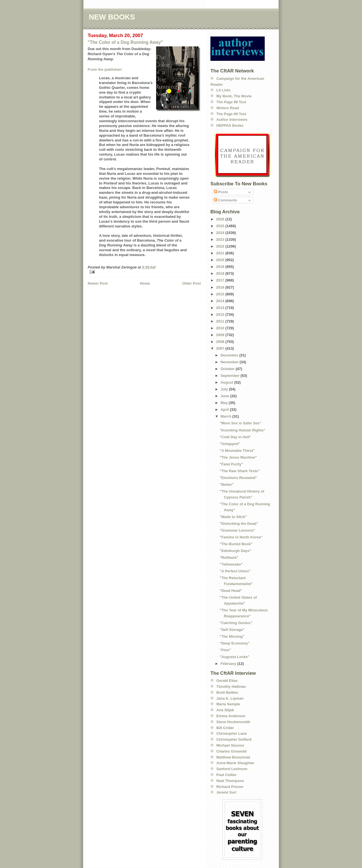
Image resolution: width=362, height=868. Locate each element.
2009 (221, 335)
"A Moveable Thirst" (237, 451)
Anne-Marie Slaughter (235, 763)
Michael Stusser (230, 745)
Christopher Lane (232, 733)
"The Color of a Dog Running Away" (125, 42)
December (230, 355)
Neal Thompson (230, 781)
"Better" (227, 485)
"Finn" (225, 650)
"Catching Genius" (236, 623)
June (225, 396)
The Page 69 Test (231, 114)
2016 (221, 287)
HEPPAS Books (230, 125)
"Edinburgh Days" (235, 551)
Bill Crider (225, 728)
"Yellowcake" (231, 564)
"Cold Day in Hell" (235, 437)
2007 (221, 348)
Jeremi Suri (226, 792)
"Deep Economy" (234, 643)
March (227, 416)
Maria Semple (228, 704)
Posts (221, 192)
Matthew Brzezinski (233, 757)
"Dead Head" (231, 591)
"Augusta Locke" (234, 657)
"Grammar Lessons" (237, 530)
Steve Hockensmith (233, 722)
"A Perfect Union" (235, 571)
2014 (221, 301)
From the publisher (104, 69)
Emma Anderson (231, 716)
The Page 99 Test (231, 102)
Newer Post (98, 283)
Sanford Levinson (232, 769)
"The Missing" (232, 636)
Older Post (191, 283)
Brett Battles (227, 692)
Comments (226, 200)
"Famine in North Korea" (241, 537)
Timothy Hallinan (231, 687)
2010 (221, 328)
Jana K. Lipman (230, 698)
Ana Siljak (225, 710)
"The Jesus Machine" (238, 457)
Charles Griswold (231, 751)
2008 (221, 342)
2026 (221, 219)
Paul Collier (227, 775)
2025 (221, 226)
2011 (221, 321)
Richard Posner (230, 787)
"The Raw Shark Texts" (240, 471)
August (227, 382)
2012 (221, 314)
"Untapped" (230, 444)
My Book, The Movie (234, 96)
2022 (221, 246)
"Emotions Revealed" (238, 478)
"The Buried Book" (236, 544)
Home (145, 283)
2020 (221, 260)
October (228, 369)
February (229, 664)
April (225, 410)
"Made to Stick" (233, 517)
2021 (221, 253)
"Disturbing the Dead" (239, 524)
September (231, 376)
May (225, 403)
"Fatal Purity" (231, 464)
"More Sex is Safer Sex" (240, 423)
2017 (221, 280)
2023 (221, 239)
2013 (221, 308)
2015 (221, 294)
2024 (221, 233)
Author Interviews (232, 120)
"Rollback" (229, 557)
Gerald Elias (227, 681)
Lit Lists (223, 90)
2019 (221, 267)
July (225, 389)
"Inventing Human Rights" (242, 430)
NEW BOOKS (112, 17)
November (230, 362)
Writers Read (228, 108)
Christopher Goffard (234, 739)
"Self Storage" (232, 630)
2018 (221, 273)
